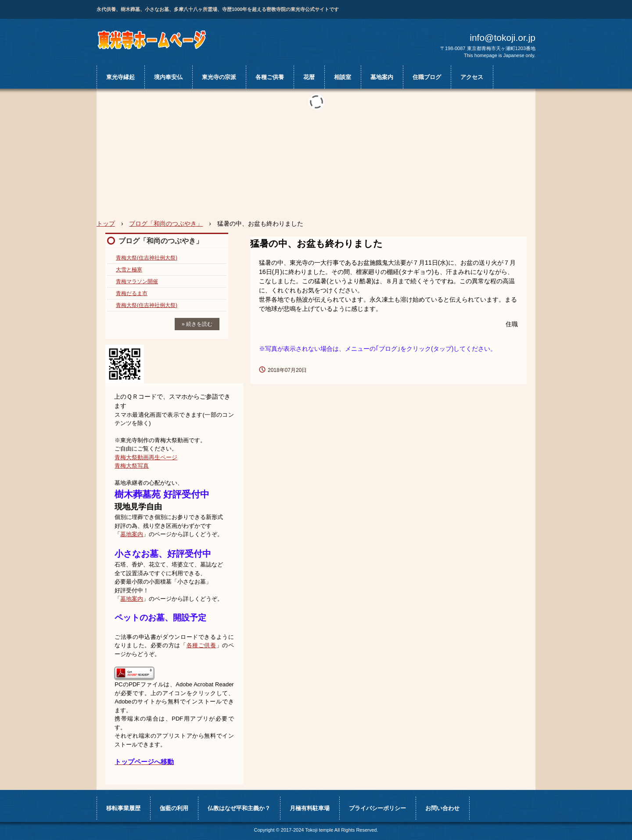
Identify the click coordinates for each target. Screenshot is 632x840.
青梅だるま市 (132, 293)
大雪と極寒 (129, 270)
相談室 (343, 77)
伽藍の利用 (174, 808)
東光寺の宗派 (219, 77)
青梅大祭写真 (132, 466)
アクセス (472, 77)
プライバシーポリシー (377, 808)
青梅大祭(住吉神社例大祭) (147, 258)
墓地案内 (382, 77)
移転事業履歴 (123, 808)
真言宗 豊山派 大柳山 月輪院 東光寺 (152, 40)
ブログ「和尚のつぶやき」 (161, 241)
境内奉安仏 (168, 77)
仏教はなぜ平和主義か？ (239, 808)
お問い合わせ (442, 808)
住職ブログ (427, 77)
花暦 (309, 77)
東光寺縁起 (120, 77)
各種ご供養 (270, 77)
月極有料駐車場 (310, 808)
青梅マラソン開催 (137, 281)
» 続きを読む (197, 324)
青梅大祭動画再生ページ (146, 457)
